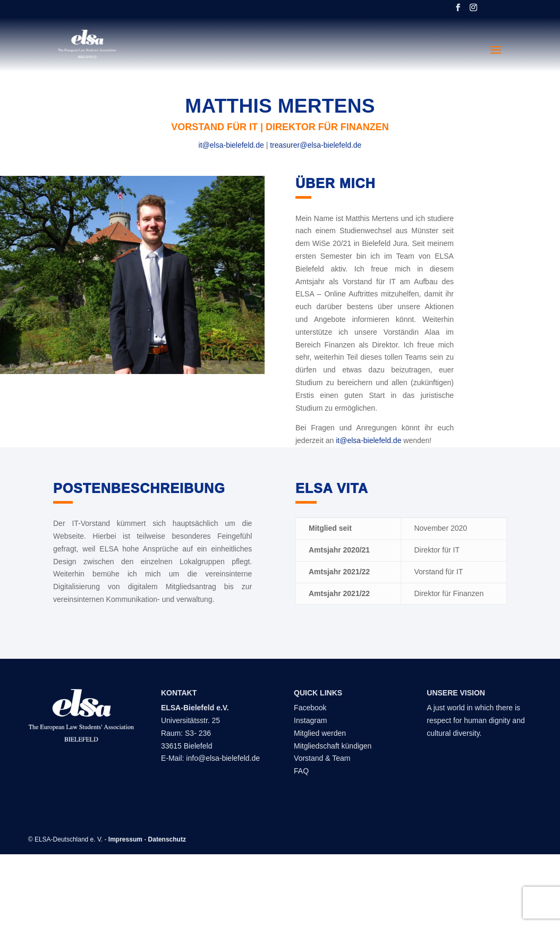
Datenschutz (167, 839)
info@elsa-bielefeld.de (223, 758)
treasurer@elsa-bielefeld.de (316, 145)
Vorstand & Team (322, 758)
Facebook (310, 708)
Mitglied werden (320, 733)
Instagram (310, 720)
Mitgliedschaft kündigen (333, 746)
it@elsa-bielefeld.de (231, 145)
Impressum (125, 839)
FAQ (301, 771)
